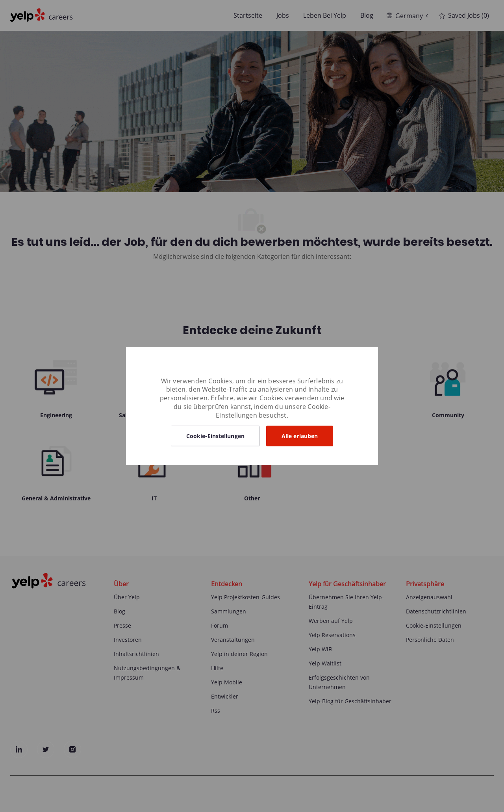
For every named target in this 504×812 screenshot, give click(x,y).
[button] (215, 436)
